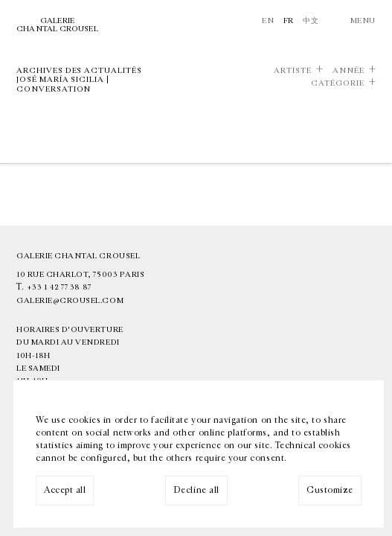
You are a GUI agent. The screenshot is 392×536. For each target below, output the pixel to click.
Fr (289, 20)
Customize (330, 490)
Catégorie (338, 83)
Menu (363, 20)
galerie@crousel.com (70, 300)
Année (348, 71)
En (268, 20)
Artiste (293, 71)
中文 (311, 20)
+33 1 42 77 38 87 (59, 287)
